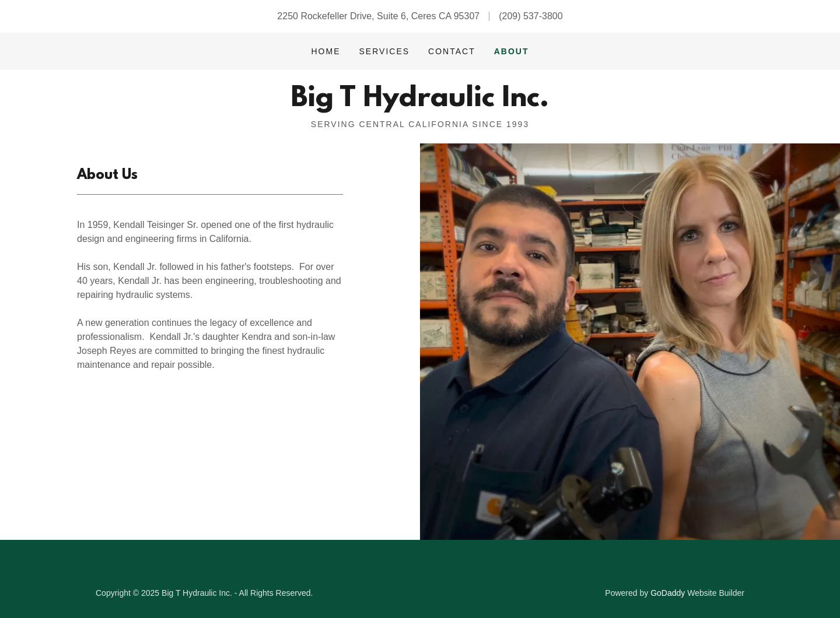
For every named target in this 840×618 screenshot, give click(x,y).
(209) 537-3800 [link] (531, 16)
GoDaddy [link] (668, 593)
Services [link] (385, 51)
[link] (420, 103)
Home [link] (325, 51)
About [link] (512, 51)
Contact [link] (452, 51)
